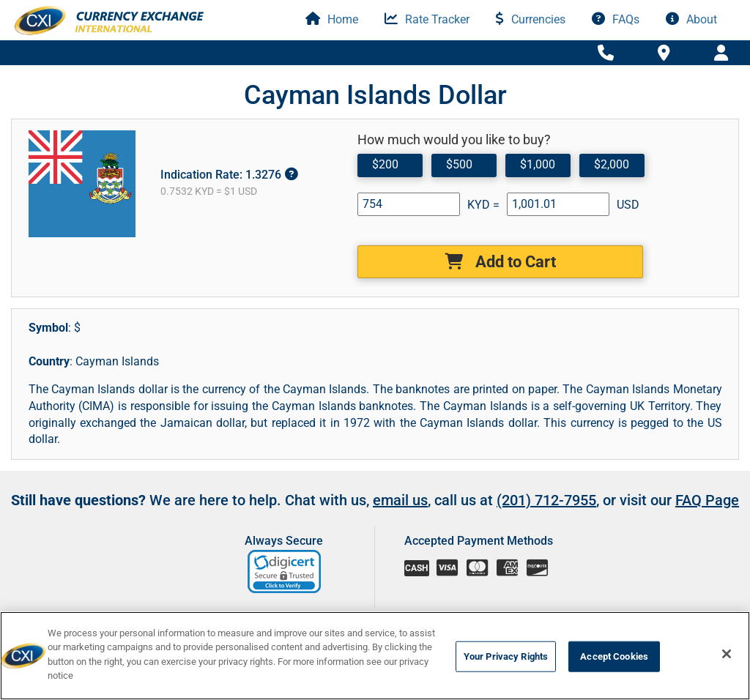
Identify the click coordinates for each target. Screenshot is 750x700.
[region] (375, 656)
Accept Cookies (614, 656)
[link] (285, 571)
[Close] (727, 654)
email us (400, 500)
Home (332, 19)
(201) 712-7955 (546, 500)
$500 (459, 164)
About (691, 19)
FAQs (616, 19)
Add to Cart (500, 262)
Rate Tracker (427, 19)
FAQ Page (707, 500)
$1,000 (538, 164)
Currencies (531, 19)
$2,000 (612, 164)
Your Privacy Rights (506, 656)
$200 (385, 164)
